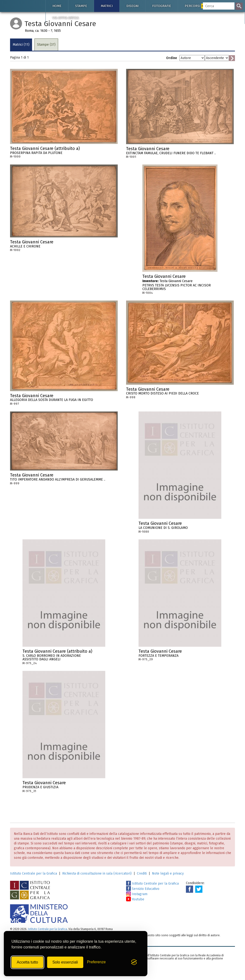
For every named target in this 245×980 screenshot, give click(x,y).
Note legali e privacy (168, 873)
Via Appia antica (66, 18)
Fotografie (162, 6)
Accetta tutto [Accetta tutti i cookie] (27, 962)
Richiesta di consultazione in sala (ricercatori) (97, 873)
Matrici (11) (21, 45)
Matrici (107, 6)
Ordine (172, 58)
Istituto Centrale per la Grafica (33, 873)
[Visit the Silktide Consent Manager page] (134, 962)
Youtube (135, 899)
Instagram (137, 894)
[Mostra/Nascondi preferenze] (96, 962)
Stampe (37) (46, 45)
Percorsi (196, 6)
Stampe (81, 6)
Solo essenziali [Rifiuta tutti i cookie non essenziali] (65, 962)
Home (57, 6)
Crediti (142, 873)
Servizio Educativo (143, 889)
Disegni (132, 6)
